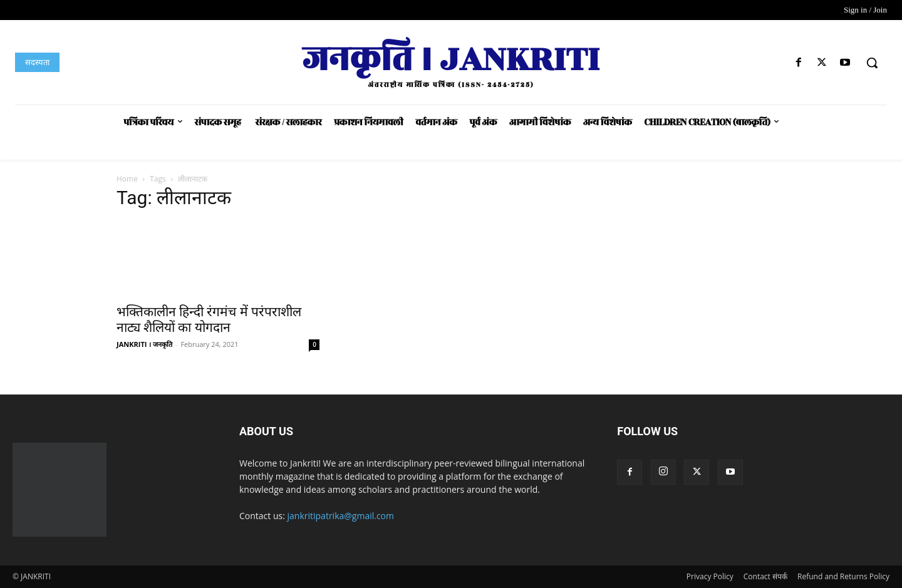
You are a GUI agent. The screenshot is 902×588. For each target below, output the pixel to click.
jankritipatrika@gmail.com (341, 516)
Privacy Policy (710, 576)
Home (127, 179)
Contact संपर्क (765, 576)
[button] (872, 63)
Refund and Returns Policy (843, 576)
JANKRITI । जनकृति (144, 344)
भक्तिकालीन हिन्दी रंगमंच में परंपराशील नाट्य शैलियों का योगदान (209, 320)
